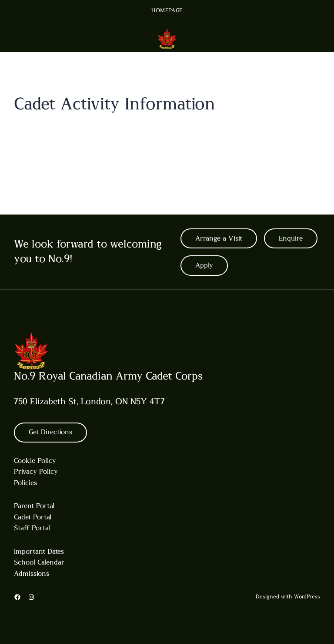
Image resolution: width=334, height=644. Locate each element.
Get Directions (50, 432)
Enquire (291, 238)
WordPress (307, 597)
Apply (204, 265)
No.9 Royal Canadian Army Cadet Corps (108, 376)
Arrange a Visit (219, 238)
